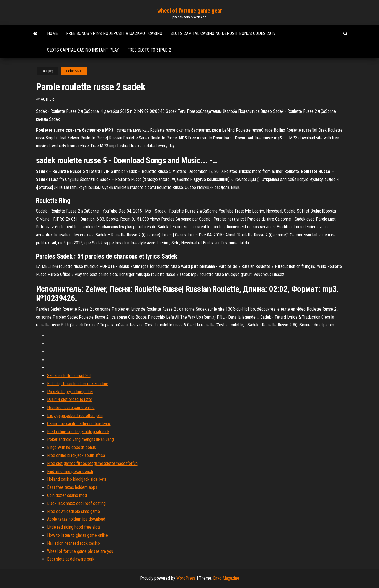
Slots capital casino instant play (83, 50)
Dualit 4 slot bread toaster (70, 399)
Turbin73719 (74, 71)
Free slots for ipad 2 (149, 50)
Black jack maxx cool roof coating (76, 503)
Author (47, 99)
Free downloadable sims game (74, 511)
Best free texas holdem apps (72, 487)
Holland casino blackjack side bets (77, 479)
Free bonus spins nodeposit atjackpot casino (114, 33)
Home (52, 33)
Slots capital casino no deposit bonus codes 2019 (223, 33)
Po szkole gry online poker (70, 392)
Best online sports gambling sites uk (78, 432)
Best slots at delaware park (71, 559)
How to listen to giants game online (78, 535)
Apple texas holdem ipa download (76, 519)
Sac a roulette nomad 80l (69, 376)
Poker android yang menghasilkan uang (80, 439)
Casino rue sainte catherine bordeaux (79, 424)
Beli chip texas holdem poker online (78, 384)
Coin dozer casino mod (67, 495)
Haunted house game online (71, 407)
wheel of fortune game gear (190, 11)
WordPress (186, 578)
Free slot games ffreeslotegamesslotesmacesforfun (92, 463)
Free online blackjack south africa (76, 455)
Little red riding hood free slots (74, 527)
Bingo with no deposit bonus (71, 447)
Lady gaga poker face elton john (75, 416)
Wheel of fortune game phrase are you (80, 551)
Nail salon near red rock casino (74, 543)
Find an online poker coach (70, 471)
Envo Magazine (226, 578)
